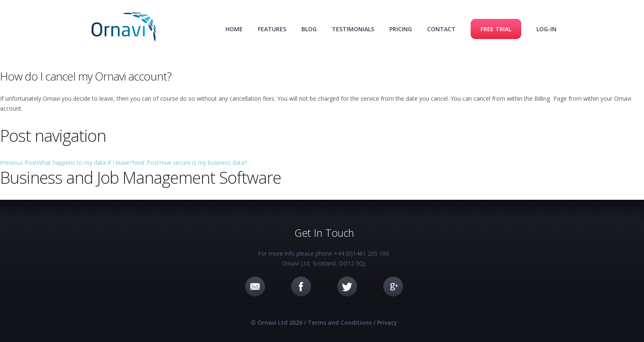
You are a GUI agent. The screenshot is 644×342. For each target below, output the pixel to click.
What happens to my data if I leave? (66, 163)
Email (255, 287)
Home (234, 29)
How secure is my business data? (190, 163)
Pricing (401, 29)
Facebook (301, 287)
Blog (309, 29)
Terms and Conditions (340, 322)
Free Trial (496, 29)
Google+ (393, 287)
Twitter (347, 287)
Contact (441, 29)
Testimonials (353, 29)
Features (272, 29)
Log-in (546, 29)
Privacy (387, 322)
